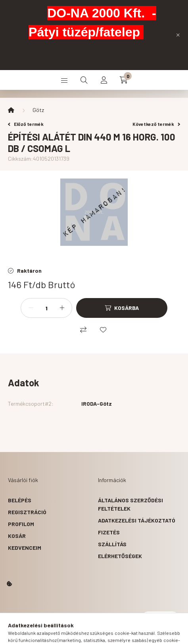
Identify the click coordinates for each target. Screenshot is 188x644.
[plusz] (62, 308)
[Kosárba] (122, 308)
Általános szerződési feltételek (130, 504)
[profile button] (104, 80)
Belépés (20, 500)
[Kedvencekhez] (103, 330)
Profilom (21, 524)
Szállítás (112, 544)
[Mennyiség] (46, 308)
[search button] (84, 80)
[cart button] (124, 80)
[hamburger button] (64, 80)
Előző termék (26, 124)
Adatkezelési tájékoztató (137, 520)
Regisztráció (27, 512)
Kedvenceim (25, 548)
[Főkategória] (11, 110)
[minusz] (31, 308)
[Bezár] (178, 35)
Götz (38, 110)
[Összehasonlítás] (83, 330)
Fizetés (109, 532)
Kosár (17, 536)
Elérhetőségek (120, 556)
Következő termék (156, 124)
